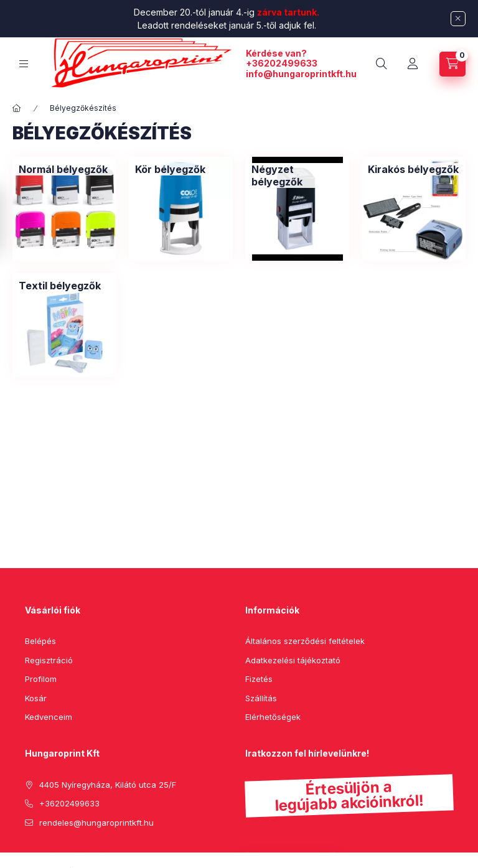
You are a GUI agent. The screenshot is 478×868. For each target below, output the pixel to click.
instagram (78, 854)
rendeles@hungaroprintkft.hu (96, 823)
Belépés (40, 641)
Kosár (36, 698)
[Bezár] (458, 19)
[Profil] (413, 64)
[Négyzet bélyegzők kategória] (297, 175)
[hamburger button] (24, 64)
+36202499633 (282, 63)
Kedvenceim (49, 717)
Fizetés (259, 679)
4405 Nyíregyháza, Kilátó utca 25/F (108, 785)
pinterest (54, 854)
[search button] (382, 64)
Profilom (41, 679)
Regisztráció (49, 660)
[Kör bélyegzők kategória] (170, 169)
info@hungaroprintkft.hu (301, 74)
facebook (29, 854)
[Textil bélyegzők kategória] (60, 286)
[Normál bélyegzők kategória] (63, 169)
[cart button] (452, 64)
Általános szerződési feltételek (305, 641)
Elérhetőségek (273, 717)
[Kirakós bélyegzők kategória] (413, 169)
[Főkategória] (17, 108)
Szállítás (261, 698)
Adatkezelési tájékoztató (293, 660)
